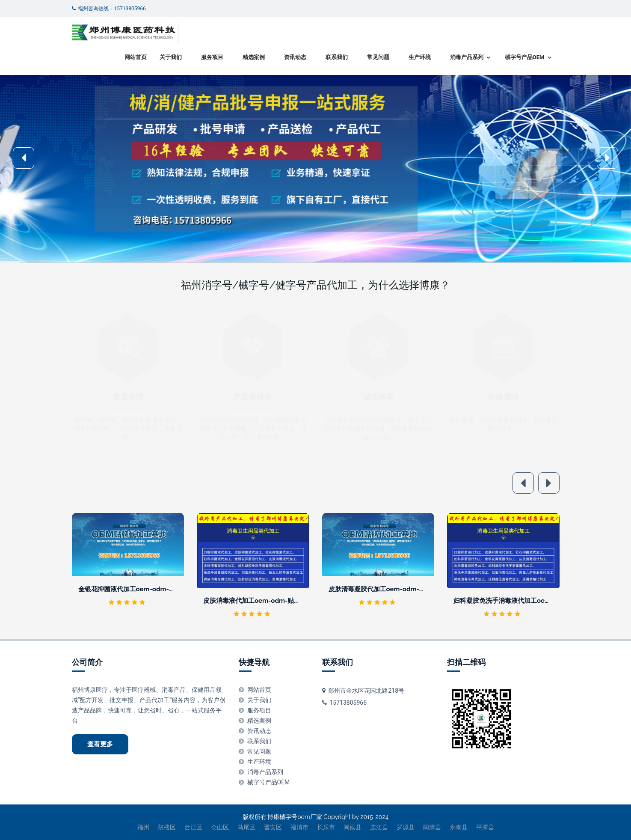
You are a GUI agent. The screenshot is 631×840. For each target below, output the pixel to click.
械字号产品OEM (525, 57)
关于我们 (171, 57)
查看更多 (100, 744)
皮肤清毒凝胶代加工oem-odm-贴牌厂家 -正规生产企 (405, 589)
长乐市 (326, 827)
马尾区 (246, 827)
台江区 (193, 827)
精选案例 (254, 57)
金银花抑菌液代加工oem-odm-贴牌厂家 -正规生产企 (155, 589)
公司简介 (87, 662)
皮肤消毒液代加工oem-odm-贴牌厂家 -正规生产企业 (280, 601)
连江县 (379, 827)
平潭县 (485, 827)
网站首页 (136, 57)
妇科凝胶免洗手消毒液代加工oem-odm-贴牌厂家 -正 (530, 601)
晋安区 (273, 827)
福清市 (299, 827)
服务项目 (212, 57)
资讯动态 (295, 57)
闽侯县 (353, 827)
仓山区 (220, 827)
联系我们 (337, 57)
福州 (143, 827)
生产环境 (420, 57)
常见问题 (378, 57)
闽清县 (432, 827)
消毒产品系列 (467, 57)
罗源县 (406, 827)
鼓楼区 (167, 827)
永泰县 (459, 827)
